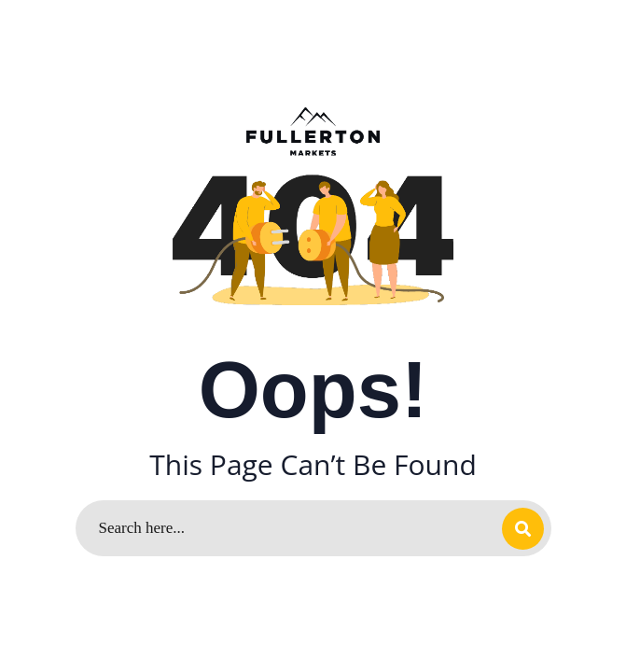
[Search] (313, 528)
